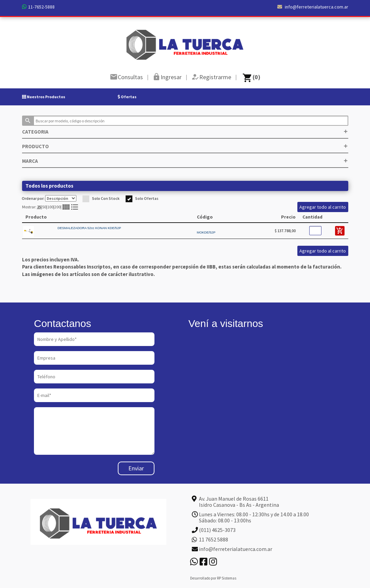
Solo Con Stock (101, 198)
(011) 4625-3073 (217, 530)
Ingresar (171, 77)
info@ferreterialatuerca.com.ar (313, 7)
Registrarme (215, 77)
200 (57, 207)
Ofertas (127, 97)
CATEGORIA (185, 132)
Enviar (136, 468)
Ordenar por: (49, 198)
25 (39, 207)
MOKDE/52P (206, 232)
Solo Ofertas (142, 198)
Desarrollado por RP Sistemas (213, 578)
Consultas (130, 77)
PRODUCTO (185, 146)
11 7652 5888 (214, 539)
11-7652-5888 (41, 7)
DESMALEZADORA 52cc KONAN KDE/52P (89, 228)
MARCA (185, 161)
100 (50, 207)
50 (44, 207)
